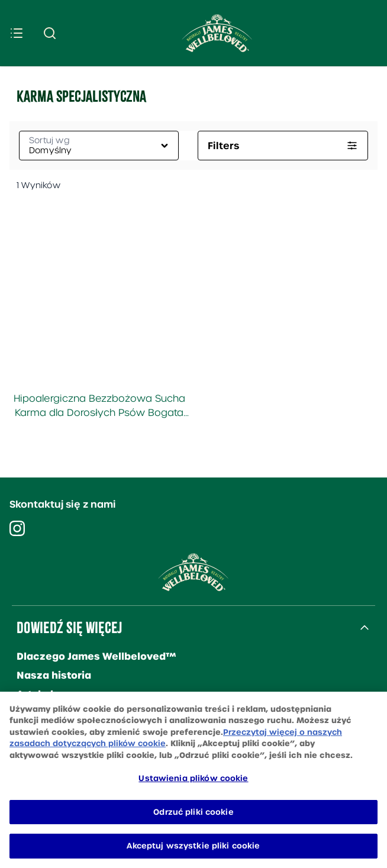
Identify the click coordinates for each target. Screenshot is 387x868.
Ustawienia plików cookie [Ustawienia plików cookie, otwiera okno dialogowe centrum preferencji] (193, 778)
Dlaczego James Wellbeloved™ (96, 656)
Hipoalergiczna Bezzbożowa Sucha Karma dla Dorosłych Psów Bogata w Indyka (99, 406)
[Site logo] (217, 33)
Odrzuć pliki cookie (193, 812)
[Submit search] (50, 33)
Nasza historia (54, 675)
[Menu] (17, 33)
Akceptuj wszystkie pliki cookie (193, 846)
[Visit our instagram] (17, 528)
